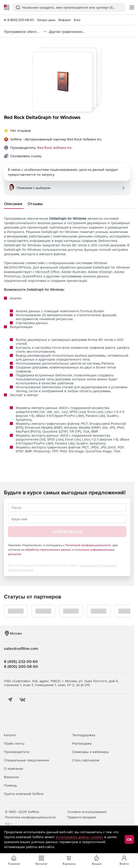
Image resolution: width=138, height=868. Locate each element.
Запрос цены (46, 20)
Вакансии (11, 777)
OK (129, 839)
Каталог (10, 735)
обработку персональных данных (48, 550)
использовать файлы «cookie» (79, 837)
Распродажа (82, 743)
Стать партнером (86, 760)
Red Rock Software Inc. (55, 148)
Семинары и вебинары (90, 752)
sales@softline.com (21, 648)
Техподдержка (84, 735)
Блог (77, 20)
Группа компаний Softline (24, 794)
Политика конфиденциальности (30, 817)
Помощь (10, 785)
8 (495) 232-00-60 (21, 661)
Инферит (65, 20)
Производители (17, 752)
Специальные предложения (26, 760)
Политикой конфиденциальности (88, 545)
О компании (14, 769)
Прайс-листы (14, 743)
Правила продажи (82, 817)
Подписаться (67, 532)
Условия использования (87, 812)
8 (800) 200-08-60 (21, 20)
